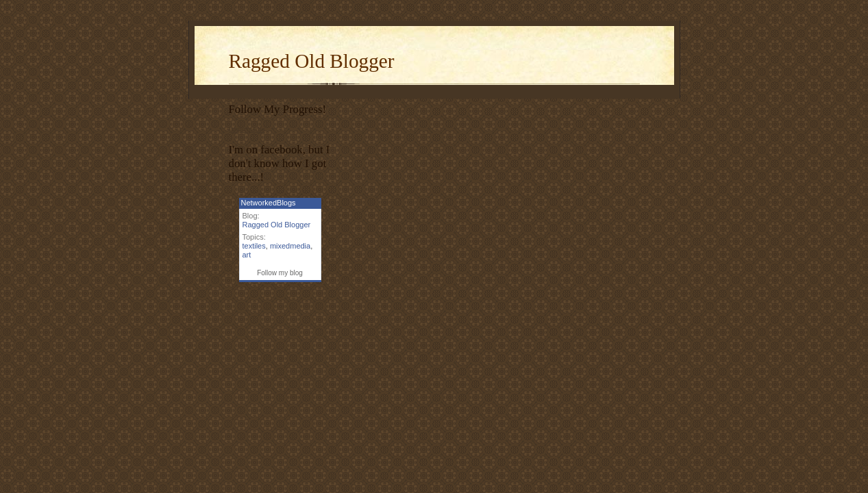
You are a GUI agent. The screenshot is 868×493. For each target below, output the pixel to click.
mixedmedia (290, 246)
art (247, 255)
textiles (254, 246)
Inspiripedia (247, 129)
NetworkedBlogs (269, 203)
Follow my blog (280, 273)
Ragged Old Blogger (312, 61)
